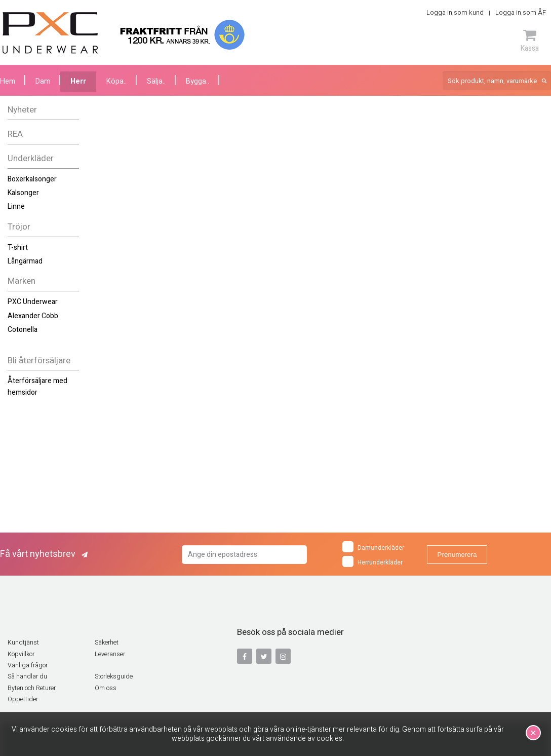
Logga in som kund (455, 12)
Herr (78, 81)
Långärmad (25, 261)
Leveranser (110, 654)
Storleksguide (114, 676)
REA (15, 134)
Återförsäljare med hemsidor (37, 386)
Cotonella (23, 330)
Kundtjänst (23, 642)
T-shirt (18, 248)
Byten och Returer (32, 688)
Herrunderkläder (372, 561)
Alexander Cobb (33, 316)
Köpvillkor (21, 654)
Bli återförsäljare (39, 361)
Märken (22, 281)
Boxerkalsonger (32, 179)
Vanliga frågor (28, 665)
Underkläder (31, 158)
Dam (43, 81)
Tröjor (19, 227)
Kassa (530, 41)
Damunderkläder (373, 547)
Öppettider (23, 699)
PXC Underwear (33, 302)
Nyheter (22, 110)
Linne (16, 206)
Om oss (106, 688)
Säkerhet (107, 642)
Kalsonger (23, 193)
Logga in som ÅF (521, 12)
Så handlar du (27, 676)
